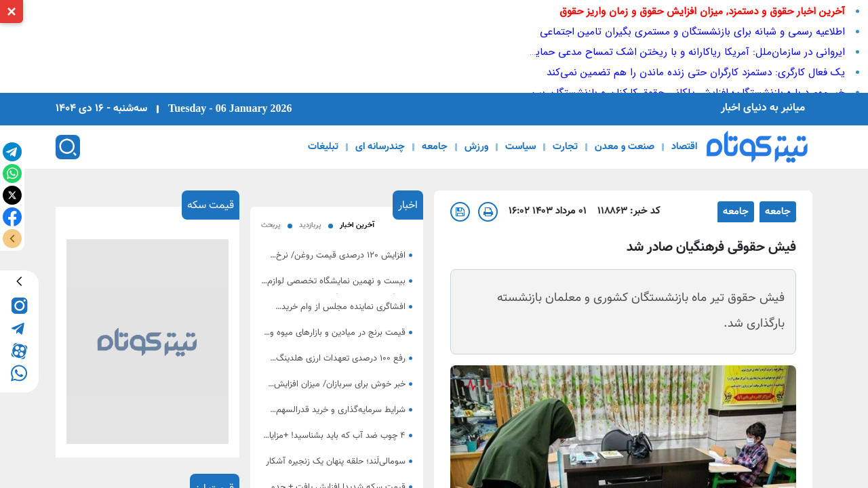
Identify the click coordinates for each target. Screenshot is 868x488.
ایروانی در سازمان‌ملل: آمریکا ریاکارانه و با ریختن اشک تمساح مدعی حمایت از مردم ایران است (646, 52)
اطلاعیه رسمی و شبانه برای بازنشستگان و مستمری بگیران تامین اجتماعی (692, 32)
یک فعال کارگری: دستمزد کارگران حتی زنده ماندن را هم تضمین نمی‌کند (696, 73)
